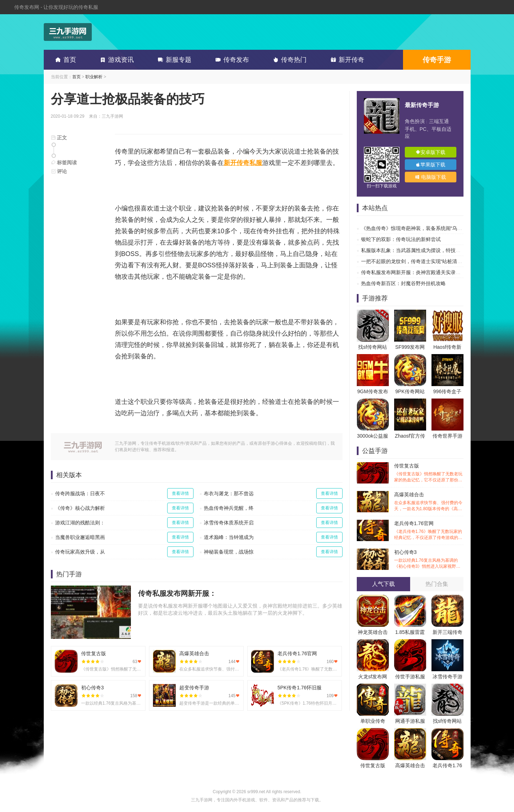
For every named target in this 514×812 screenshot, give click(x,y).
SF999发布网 (410, 347)
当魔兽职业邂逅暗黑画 (80, 537)
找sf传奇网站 (373, 347)
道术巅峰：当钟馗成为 (229, 537)
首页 (64, 60)
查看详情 (180, 493)
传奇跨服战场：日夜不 (80, 493)
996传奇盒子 (447, 391)
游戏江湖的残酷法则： (80, 523)
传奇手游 (437, 60)
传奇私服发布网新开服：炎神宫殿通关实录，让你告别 (421, 272)
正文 (59, 138)
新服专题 (173, 60)
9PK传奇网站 (410, 391)
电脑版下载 (430, 177)
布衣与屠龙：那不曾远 (229, 493)
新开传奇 (346, 60)
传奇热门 (288, 60)
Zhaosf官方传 (410, 436)
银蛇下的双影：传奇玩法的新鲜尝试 (401, 239)
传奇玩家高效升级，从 (80, 552)
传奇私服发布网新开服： (177, 593)
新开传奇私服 (243, 163)
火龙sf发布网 (373, 677)
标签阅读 (64, 162)
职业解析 (94, 77)
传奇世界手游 (447, 436)
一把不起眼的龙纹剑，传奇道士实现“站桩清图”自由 (417, 261)
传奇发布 (231, 60)
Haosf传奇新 (447, 347)
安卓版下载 (430, 152)
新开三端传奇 (447, 632)
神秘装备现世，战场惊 (229, 552)
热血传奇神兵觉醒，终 (229, 508)
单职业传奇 (373, 721)
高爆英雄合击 (429, 502)
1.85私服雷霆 (410, 632)
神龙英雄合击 (373, 632)
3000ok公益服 (373, 436)
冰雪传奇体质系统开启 (229, 523)
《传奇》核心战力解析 (80, 508)
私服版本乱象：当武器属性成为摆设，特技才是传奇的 (421, 250)
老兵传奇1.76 (447, 765)
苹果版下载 (430, 165)
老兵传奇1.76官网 (429, 531)
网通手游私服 (410, 721)
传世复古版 (429, 473)
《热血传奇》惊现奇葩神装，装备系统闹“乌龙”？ (415, 228)
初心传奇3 (429, 559)
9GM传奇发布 (372, 391)
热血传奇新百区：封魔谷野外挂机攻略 (403, 283)
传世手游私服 (410, 677)
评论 (59, 171)
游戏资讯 (116, 60)
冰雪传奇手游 (447, 677)
